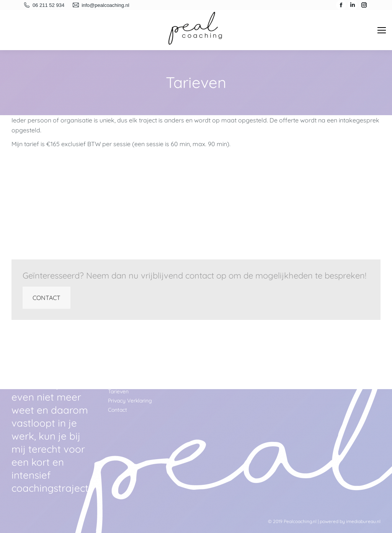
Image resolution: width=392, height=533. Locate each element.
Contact (118, 410)
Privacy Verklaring (130, 401)
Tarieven (118, 391)
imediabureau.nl (363, 521)
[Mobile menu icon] (382, 30)
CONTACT (47, 298)
